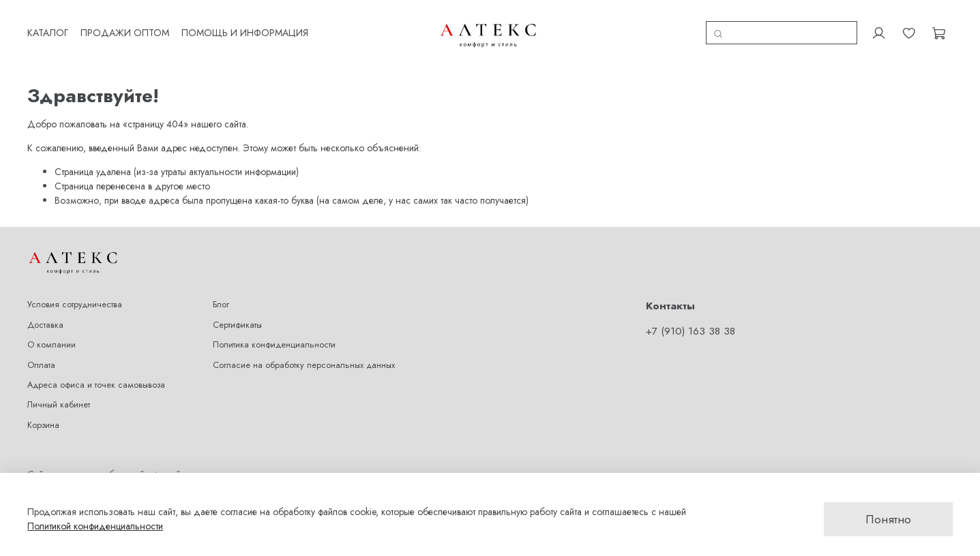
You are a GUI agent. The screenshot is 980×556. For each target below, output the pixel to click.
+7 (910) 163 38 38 (691, 331)
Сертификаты (237, 325)
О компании (51, 345)
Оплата (41, 365)
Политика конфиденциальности (274, 345)
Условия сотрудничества (75, 305)
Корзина (43, 425)
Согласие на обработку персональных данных (304, 365)
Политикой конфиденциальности (95, 526)
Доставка (45, 325)
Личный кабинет (59, 405)
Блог (221, 305)
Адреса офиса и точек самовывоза (96, 385)
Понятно (888, 519)
